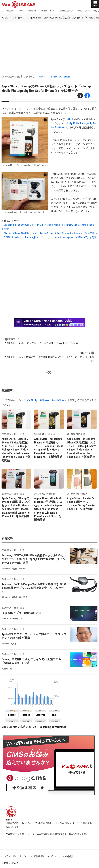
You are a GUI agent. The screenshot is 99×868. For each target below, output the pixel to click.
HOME (5, 18)
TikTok (53, 11)
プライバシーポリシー (16, 856)
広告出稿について (43, 856)
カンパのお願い (67, 856)
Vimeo (79, 11)
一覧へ (49, 372)
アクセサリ (19, 18)
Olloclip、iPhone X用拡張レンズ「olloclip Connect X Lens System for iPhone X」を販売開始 (50, 233)
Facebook (10, 11)
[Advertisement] (49, 44)
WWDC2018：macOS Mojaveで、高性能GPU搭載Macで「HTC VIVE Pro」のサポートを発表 (49, 357)
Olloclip (71, 119)
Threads (21, 11)
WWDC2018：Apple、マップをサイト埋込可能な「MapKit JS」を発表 (41, 341)
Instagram (32, 11)
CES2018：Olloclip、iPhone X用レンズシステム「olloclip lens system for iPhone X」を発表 (50, 237)
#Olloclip (43, 77)
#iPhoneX (53, 77)
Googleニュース (66, 11)
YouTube (43, 11)
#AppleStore (64, 77)
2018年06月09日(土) (11, 77)
